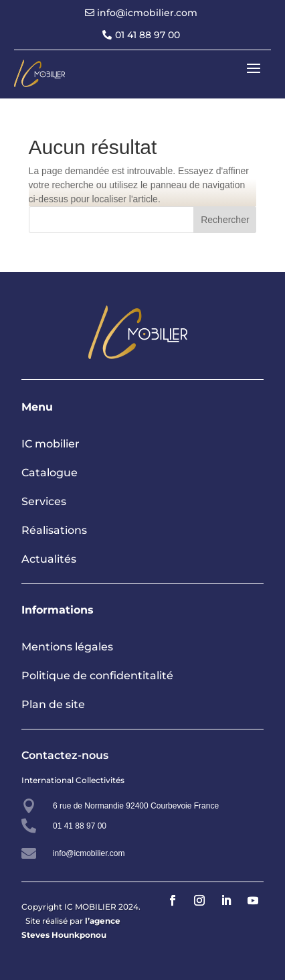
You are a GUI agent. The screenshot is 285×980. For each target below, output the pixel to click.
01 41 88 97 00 (148, 35)
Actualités (49, 559)
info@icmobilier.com (147, 13)
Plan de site (53, 704)
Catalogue (50, 473)
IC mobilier (51, 444)
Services (44, 501)
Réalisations (54, 530)
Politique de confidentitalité (97, 676)
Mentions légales (67, 647)
